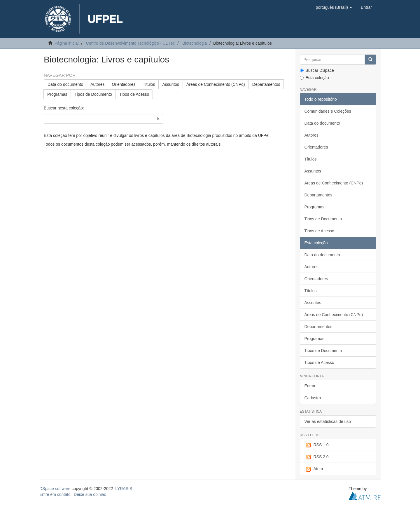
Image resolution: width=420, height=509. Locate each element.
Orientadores (124, 84)
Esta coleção (314, 78)
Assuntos (171, 84)
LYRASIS (124, 489)
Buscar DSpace (317, 70)
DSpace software (55, 489)
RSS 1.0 (317, 445)
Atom (314, 469)
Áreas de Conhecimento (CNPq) (216, 84)
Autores (97, 84)
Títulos (149, 84)
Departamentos (266, 84)
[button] (334, 7)
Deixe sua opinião (90, 494)
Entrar (310, 386)
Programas (57, 94)
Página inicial (67, 43)
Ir (158, 119)
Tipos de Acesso (134, 94)
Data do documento (65, 84)
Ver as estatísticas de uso (328, 421)
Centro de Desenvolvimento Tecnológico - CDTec (131, 43)
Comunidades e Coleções (328, 111)
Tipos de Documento (93, 94)
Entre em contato (55, 494)
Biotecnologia (195, 43)
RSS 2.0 (317, 457)
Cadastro (313, 398)
